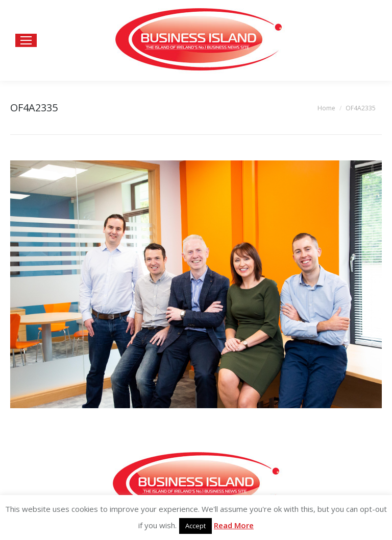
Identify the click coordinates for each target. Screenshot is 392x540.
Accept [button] (195, 526)
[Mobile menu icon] (26, 40)
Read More (234, 525)
